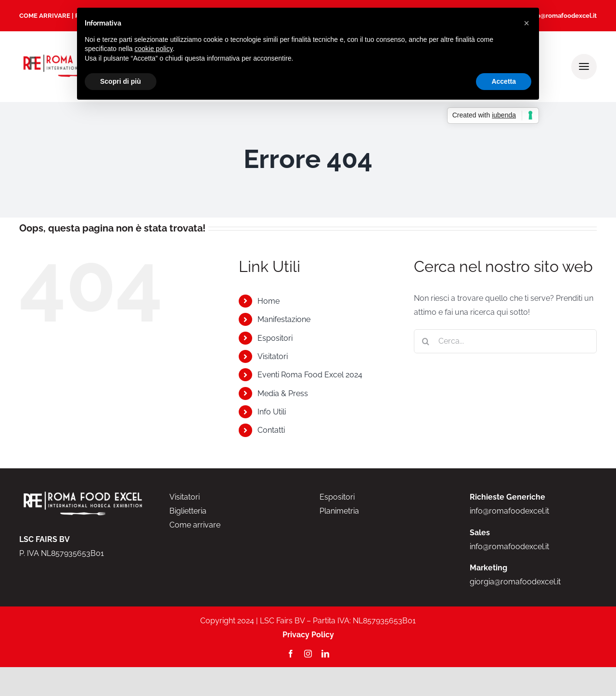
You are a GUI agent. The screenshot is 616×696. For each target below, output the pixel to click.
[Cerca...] (505, 341)
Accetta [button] (504, 81)
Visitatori (273, 356)
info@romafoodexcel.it (563, 16)
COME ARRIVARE (45, 16)
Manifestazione (284, 319)
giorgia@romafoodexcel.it (515, 582)
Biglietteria (188, 511)
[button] (526, 23)
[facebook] (291, 654)
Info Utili (272, 412)
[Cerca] (426, 341)
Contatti (271, 430)
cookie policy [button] (154, 49)
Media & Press (283, 393)
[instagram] (308, 654)
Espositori (275, 338)
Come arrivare (195, 525)
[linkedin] (325, 654)
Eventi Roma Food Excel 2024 (310, 375)
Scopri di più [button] (121, 81)
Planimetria (339, 511)
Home (269, 301)
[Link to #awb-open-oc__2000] (584, 67)
